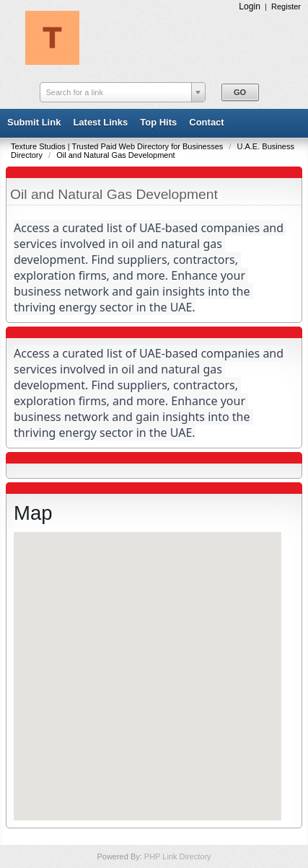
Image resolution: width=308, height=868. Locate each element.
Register (286, 6)
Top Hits (158, 122)
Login (250, 6)
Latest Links (100, 122)
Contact (206, 122)
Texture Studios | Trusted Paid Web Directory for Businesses (118, 146)
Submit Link (34, 122)
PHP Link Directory (178, 856)
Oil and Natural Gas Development (115, 155)
